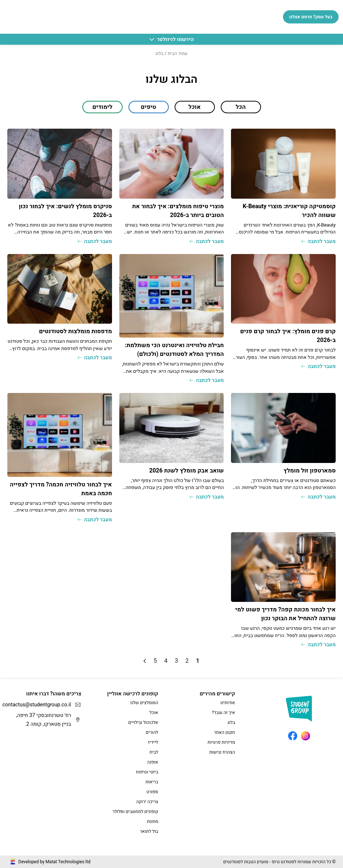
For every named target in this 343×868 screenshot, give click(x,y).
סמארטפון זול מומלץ (310, 471)
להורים (152, 732)
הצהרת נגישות (222, 752)
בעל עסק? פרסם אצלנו (311, 17)
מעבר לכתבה (318, 241)
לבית (154, 752)
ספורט (152, 792)
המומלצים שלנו (144, 703)
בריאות (152, 782)
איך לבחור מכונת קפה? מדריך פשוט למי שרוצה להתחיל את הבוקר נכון (286, 614)
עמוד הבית (178, 54)
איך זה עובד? (223, 713)
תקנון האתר (225, 732)
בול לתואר (149, 831)
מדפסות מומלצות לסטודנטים (75, 331)
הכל (241, 107)
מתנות (153, 821)
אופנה (153, 762)
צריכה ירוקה (147, 802)
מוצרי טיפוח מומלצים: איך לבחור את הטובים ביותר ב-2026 (178, 211)
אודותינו (228, 703)
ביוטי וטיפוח (147, 772)
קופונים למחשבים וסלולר (135, 812)
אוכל (154, 713)
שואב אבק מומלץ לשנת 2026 (186, 471)
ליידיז (153, 742)
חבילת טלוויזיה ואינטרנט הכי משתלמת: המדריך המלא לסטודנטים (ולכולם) (174, 350)
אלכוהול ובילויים (143, 722)
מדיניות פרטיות (221, 742)
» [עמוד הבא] (145, 661)
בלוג (231, 722)
